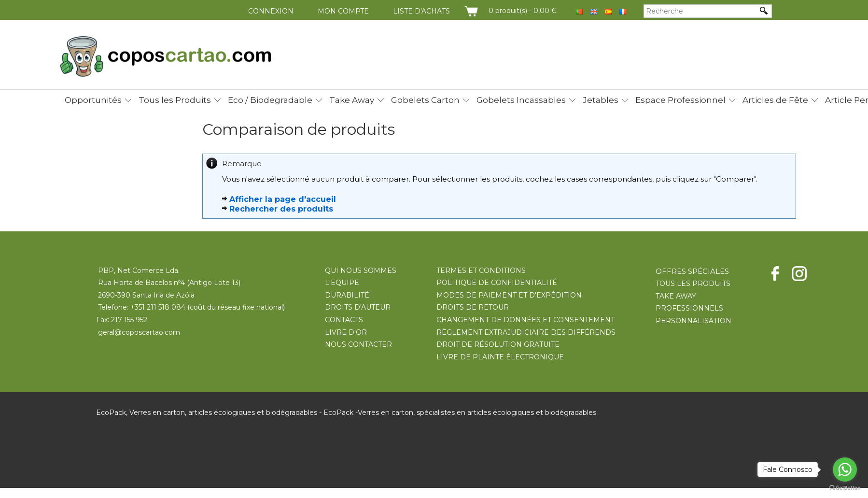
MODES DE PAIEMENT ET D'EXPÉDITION (509, 295)
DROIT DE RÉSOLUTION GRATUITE (498, 344)
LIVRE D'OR (346, 332)
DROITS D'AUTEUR (358, 307)
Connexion (271, 11)
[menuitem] (96, 98)
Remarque (242, 164)
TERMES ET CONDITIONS (481, 270)
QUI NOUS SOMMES (361, 270)
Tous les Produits (175, 100)
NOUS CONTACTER (358, 344)
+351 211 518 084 (158, 307)
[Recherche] (700, 11)
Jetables (601, 100)
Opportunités (93, 100)
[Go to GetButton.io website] (845, 488)
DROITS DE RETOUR (473, 307)
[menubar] (458, 100)
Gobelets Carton (425, 100)
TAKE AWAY (676, 296)
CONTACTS (344, 320)
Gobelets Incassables (521, 100)
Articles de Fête (775, 100)
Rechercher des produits (281, 209)
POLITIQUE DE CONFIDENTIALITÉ (497, 283)
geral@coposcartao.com (139, 332)
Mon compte (343, 11)
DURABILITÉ (347, 295)
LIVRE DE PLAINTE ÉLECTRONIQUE (500, 357)
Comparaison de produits (299, 129)
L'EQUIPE (342, 283)
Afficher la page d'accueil (283, 199)
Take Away (352, 100)
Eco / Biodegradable (270, 100)
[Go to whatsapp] (845, 470)
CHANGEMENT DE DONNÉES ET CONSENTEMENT (525, 320)
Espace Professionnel (680, 100)
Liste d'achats (421, 11)
